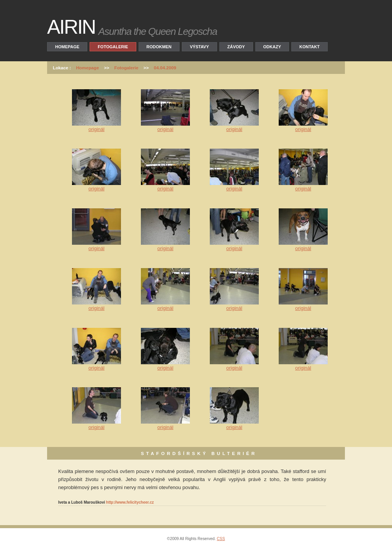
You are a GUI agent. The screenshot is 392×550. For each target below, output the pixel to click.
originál (96, 129)
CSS (221, 539)
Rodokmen (159, 47)
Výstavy (199, 47)
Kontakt (310, 47)
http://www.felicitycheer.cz (130, 502)
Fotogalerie (113, 47)
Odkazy (272, 47)
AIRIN (71, 27)
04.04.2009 (165, 68)
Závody (236, 47)
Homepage (67, 47)
